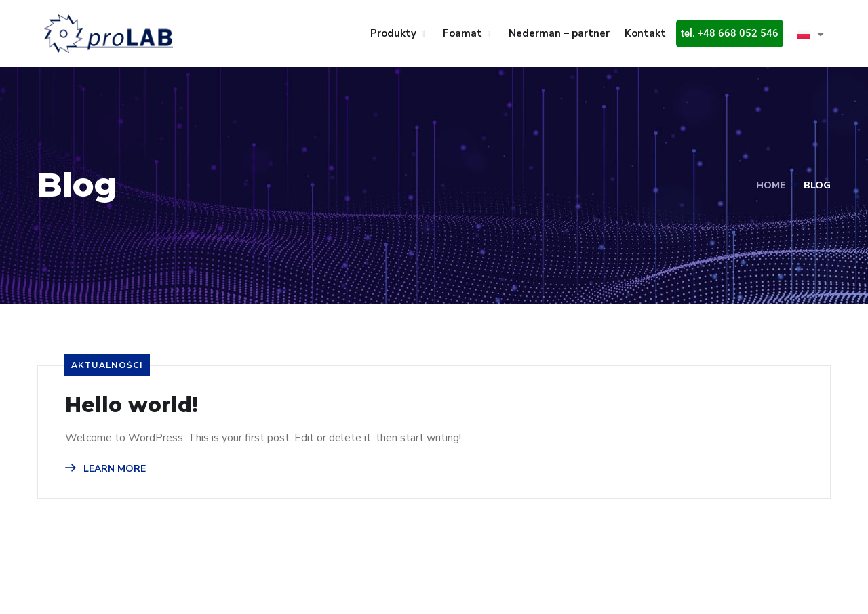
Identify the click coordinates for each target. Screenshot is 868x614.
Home (771, 185)
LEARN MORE (105, 469)
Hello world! (132, 405)
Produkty (393, 33)
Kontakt (645, 33)
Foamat (462, 33)
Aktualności (107, 365)
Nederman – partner (559, 33)
